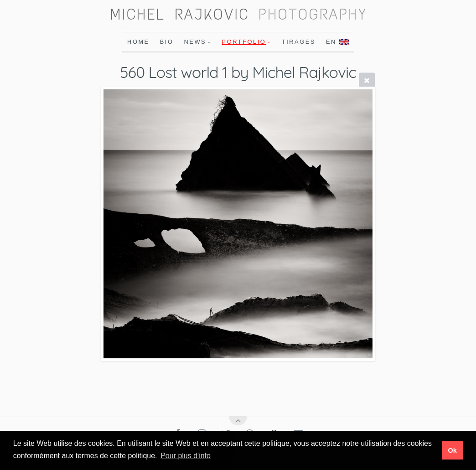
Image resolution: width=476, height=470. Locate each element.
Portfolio (244, 42)
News (195, 42)
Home (138, 42)
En (337, 42)
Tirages (299, 42)
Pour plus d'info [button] (186, 456)
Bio (167, 42)
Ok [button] (452, 450)
